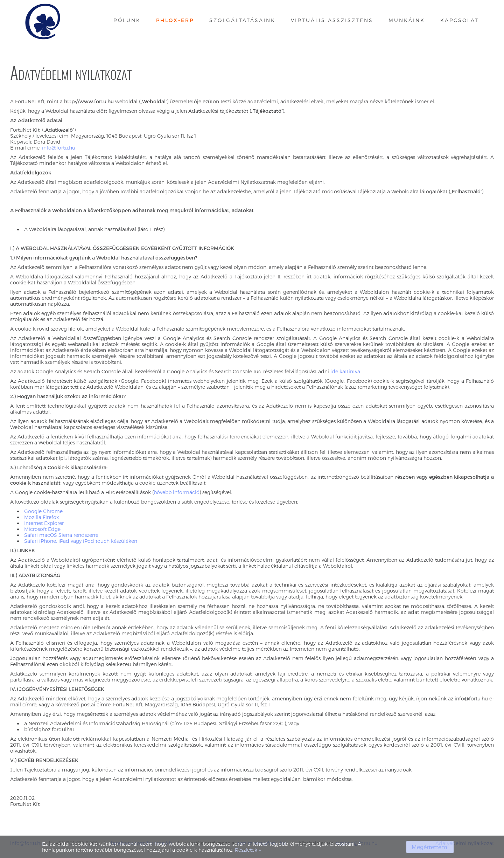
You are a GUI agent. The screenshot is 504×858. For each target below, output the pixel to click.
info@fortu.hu (59, 148)
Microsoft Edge (42, 529)
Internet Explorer (44, 523)
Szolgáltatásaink (242, 20)
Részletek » (248, 850)
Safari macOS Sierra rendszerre (61, 535)
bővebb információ (177, 492)
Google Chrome (43, 511)
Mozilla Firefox (41, 517)
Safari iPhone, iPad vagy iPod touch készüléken (81, 541)
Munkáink (407, 20)
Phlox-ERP (175, 20)
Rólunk (127, 20)
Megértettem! (430, 847)
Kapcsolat (460, 20)
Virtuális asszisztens (332, 20)
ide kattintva (345, 371)
